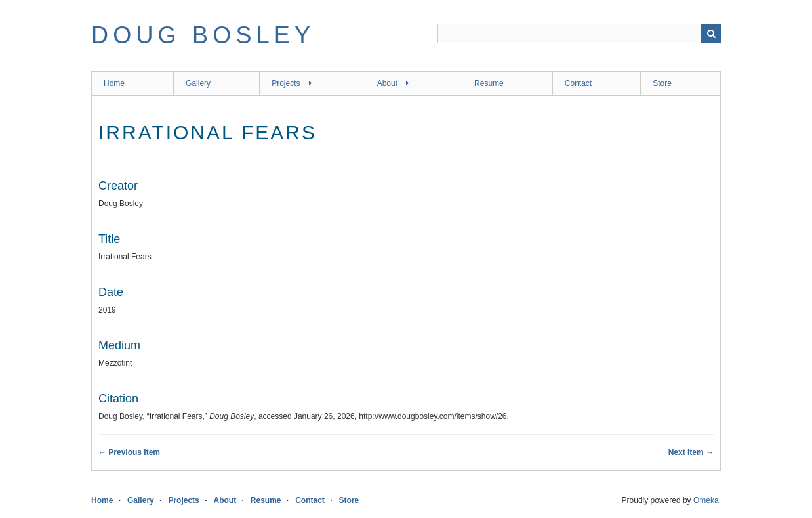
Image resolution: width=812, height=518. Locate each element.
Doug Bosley (203, 35)
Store (662, 83)
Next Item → (691, 452)
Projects (286, 83)
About (387, 83)
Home (114, 83)
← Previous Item (129, 452)
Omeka (706, 500)
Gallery (198, 83)
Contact (578, 83)
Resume (489, 83)
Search (711, 33)
